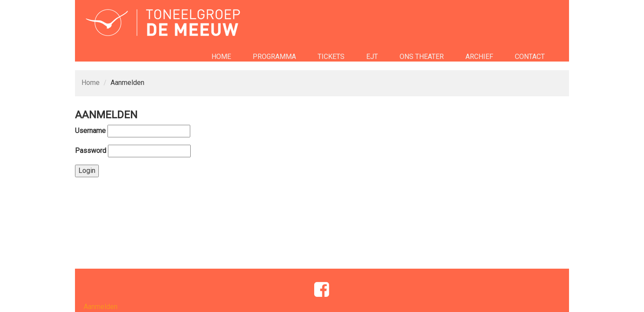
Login (87, 171)
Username (90, 131)
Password (91, 151)
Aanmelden (101, 307)
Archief (479, 57)
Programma (274, 57)
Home (221, 57)
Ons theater (422, 57)
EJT (372, 57)
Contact (530, 57)
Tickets (331, 57)
